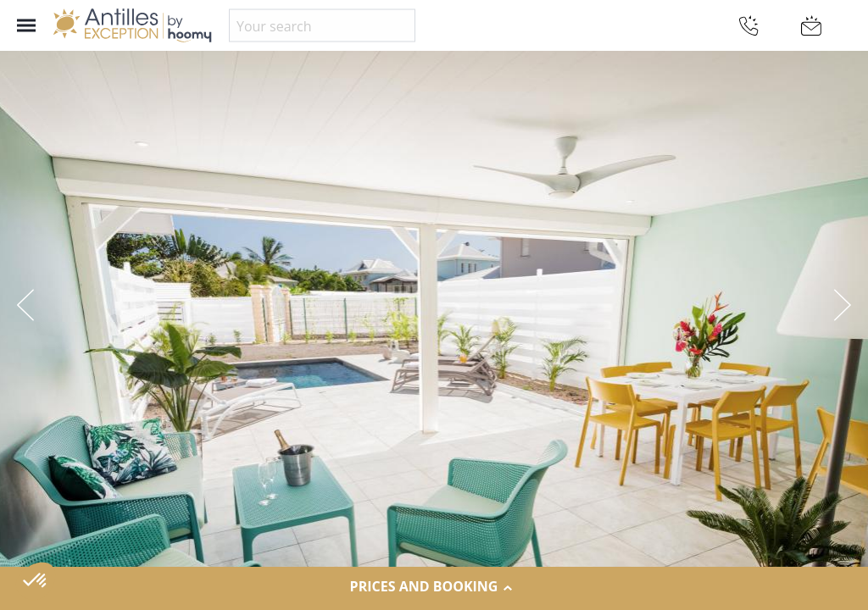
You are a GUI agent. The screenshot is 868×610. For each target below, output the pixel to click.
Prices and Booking (434, 587)
